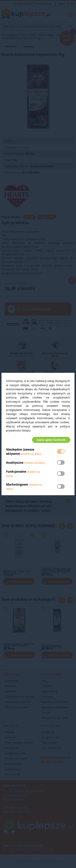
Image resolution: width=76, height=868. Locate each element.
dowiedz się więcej (31, 454)
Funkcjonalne (16, 472)
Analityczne (15, 463)
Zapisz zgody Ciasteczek (51, 440)
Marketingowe (17, 485)
